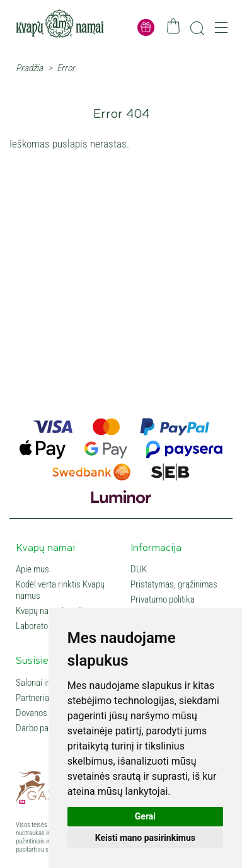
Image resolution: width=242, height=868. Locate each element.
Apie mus (32, 569)
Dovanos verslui (44, 713)
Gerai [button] (145, 816)
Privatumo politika (163, 599)
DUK (139, 569)
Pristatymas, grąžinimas (174, 584)
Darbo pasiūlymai (47, 728)
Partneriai (33, 698)
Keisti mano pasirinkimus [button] (145, 838)
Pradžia (29, 68)
